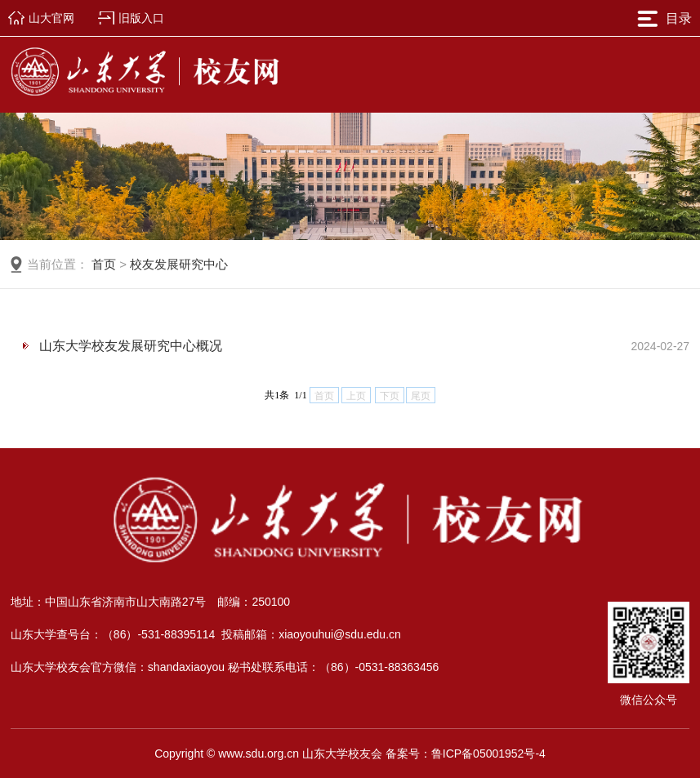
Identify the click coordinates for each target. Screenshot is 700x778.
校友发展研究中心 (179, 264)
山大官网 (51, 18)
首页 (104, 264)
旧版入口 (141, 18)
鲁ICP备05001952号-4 (488, 754)
